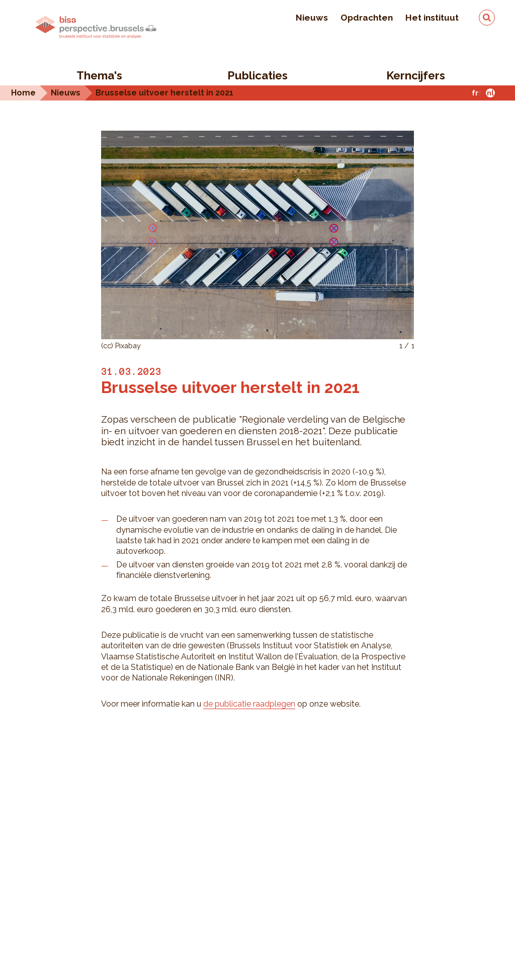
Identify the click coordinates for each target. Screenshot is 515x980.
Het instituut (432, 18)
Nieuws (312, 18)
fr (475, 93)
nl (490, 93)
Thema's (99, 75)
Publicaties (257, 75)
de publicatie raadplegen (249, 704)
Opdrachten (367, 18)
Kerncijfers (416, 75)
